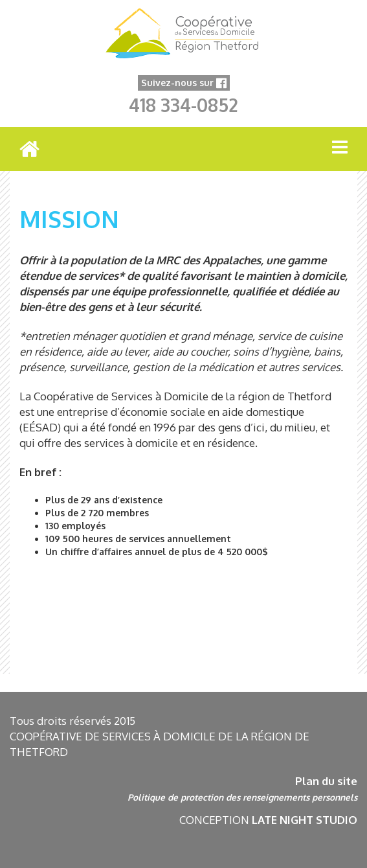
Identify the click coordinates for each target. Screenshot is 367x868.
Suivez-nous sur (184, 83)
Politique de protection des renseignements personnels (242, 797)
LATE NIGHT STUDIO (305, 820)
